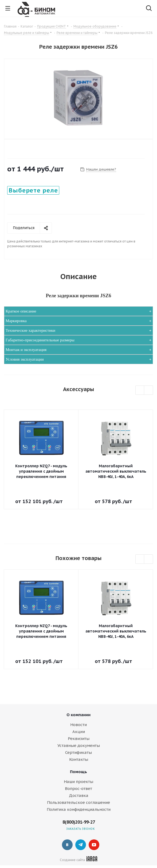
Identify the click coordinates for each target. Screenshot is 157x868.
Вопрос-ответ (78, 788)
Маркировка (16, 321)
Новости (78, 725)
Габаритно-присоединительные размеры (40, 340)
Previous (140, 390)
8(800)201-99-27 (79, 822)
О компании (78, 715)
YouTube (94, 845)
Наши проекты (78, 782)
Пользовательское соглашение (78, 802)
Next (149, 390)
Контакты (79, 759)
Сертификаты (78, 752)
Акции (79, 732)
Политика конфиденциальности (79, 809)
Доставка (79, 795)
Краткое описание (21, 311)
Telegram (81, 845)
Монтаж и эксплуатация (26, 350)
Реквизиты (79, 738)
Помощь (78, 772)
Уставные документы (79, 745)
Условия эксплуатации (25, 359)
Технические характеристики (30, 330)
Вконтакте (67, 845)
